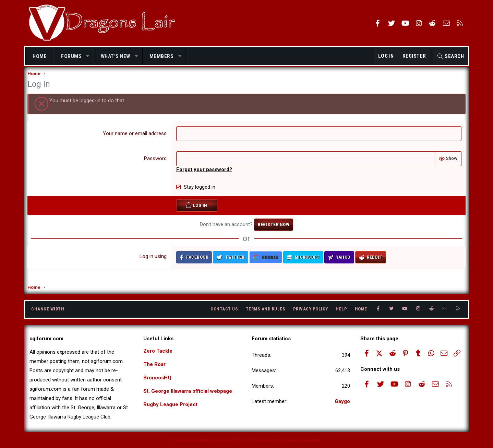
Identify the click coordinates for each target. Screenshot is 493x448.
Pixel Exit (311, 440)
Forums (71, 56)
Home (40, 56)
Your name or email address (135, 140)
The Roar (154, 364)
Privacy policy (311, 309)
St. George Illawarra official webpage (188, 391)
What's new (116, 56)
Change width (48, 309)
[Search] (450, 56)
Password (156, 165)
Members (162, 56)
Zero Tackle (158, 351)
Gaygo (342, 401)
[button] (88, 56)
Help (341, 309)
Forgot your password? (205, 176)
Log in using (153, 263)
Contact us (224, 309)
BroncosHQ (157, 378)
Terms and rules (266, 309)
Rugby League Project (170, 404)
